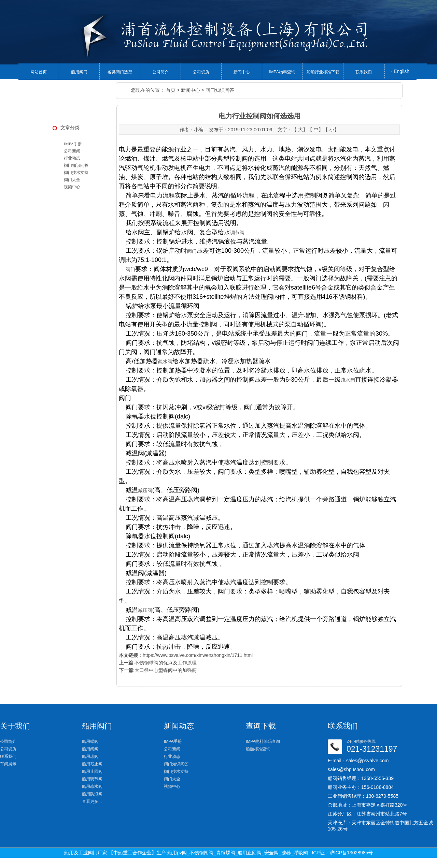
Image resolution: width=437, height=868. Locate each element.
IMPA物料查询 (282, 72)
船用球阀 (90, 756)
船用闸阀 (90, 749)
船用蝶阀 (90, 741)
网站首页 (39, 72)
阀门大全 (72, 180)
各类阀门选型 (120, 72)
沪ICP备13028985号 (351, 853)
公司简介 (160, 72)
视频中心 (72, 187)
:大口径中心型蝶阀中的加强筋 (158, 670)
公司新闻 (72, 151)
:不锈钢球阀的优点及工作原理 (158, 663)
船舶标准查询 (258, 749)
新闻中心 (242, 72)
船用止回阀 (92, 771)
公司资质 (201, 72)
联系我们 (364, 72)
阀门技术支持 (76, 173)
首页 (171, 90)
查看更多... (92, 801)
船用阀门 (79, 72)
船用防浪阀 (92, 794)
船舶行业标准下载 (323, 72)
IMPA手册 (73, 144)
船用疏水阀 (92, 786)
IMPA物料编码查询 (263, 741)
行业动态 (72, 158)
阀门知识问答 (220, 90)
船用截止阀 (92, 764)
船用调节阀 (92, 779)
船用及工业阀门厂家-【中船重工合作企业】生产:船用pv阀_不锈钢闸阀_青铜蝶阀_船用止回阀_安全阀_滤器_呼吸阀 (186, 853)
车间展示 (8, 764)
